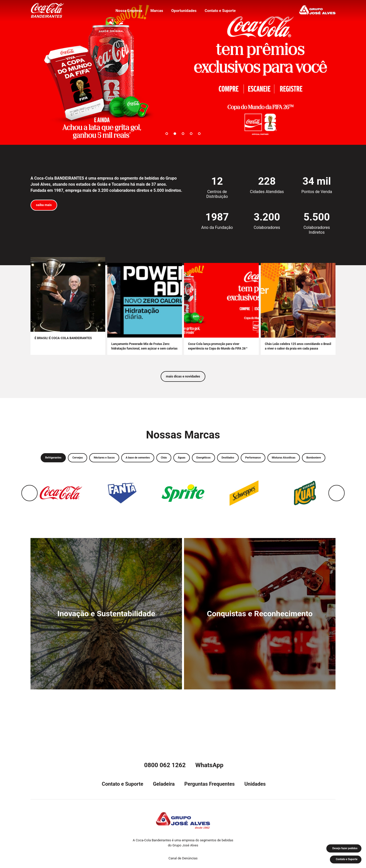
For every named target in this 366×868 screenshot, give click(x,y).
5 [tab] (199, 134)
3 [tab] (183, 134)
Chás (197, 462)
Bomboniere (204, 475)
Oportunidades (184, 12)
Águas (218, 462)
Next (337, 511)
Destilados (274, 462)
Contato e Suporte (222, 12)
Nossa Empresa (127, 12)
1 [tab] (167, 134)
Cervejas (91, 462)
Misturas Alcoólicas (167, 475)
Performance (304, 462)
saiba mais (47, 206)
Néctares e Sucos (124, 462)
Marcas (156, 12)
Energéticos (244, 462)
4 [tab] (191, 134)
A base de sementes (165, 462)
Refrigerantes (62, 462)
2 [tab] (175, 134)
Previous (29, 511)
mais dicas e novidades (183, 379)
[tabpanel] (183, 72)
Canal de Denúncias (183, 858)
